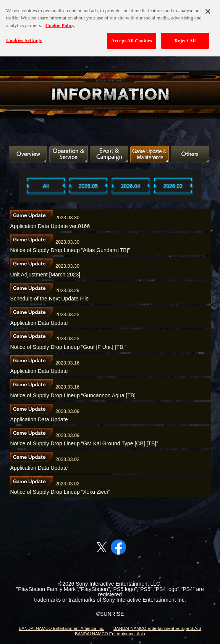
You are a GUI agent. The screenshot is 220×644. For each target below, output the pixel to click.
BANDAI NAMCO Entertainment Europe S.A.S (157, 628)
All (46, 186)
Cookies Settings (24, 37)
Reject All (185, 38)
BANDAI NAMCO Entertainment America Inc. (61, 628)
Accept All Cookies (132, 38)
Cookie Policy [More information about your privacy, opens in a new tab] (60, 22)
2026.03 (173, 186)
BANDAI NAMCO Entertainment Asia (110, 634)
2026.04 (131, 186)
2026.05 (88, 186)
